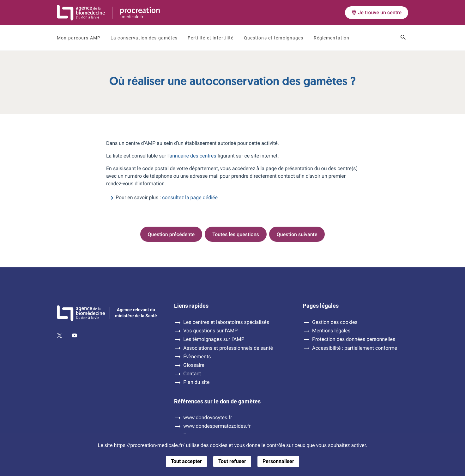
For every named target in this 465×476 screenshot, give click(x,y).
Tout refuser (232, 461)
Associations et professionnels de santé (228, 348)
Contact (192, 374)
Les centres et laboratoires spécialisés (226, 322)
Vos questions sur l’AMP (210, 331)
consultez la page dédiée (190, 197)
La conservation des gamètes (144, 38)
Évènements (197, 357)
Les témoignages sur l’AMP (214, 339)
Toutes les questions (236, 234)
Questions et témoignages (274, 38)
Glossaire (194, 365)
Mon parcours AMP (79, 38)
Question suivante (297, 234)
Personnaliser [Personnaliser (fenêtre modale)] (278, 461)
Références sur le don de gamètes (217, 402)
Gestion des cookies (335, 322)
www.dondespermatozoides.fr (217, 426)
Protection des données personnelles (354, 339)
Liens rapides (191, 306)
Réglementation (332, 38)
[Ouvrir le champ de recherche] (403, 38)
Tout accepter (186, 461)
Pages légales (321, 306)
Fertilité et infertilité (211, 38)
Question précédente (171, 234)
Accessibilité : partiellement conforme (355, 348)
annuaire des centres (193, 156)
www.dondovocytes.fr (208, 418)
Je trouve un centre (377, 12)
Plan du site (196, 382)
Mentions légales (331, 331)
